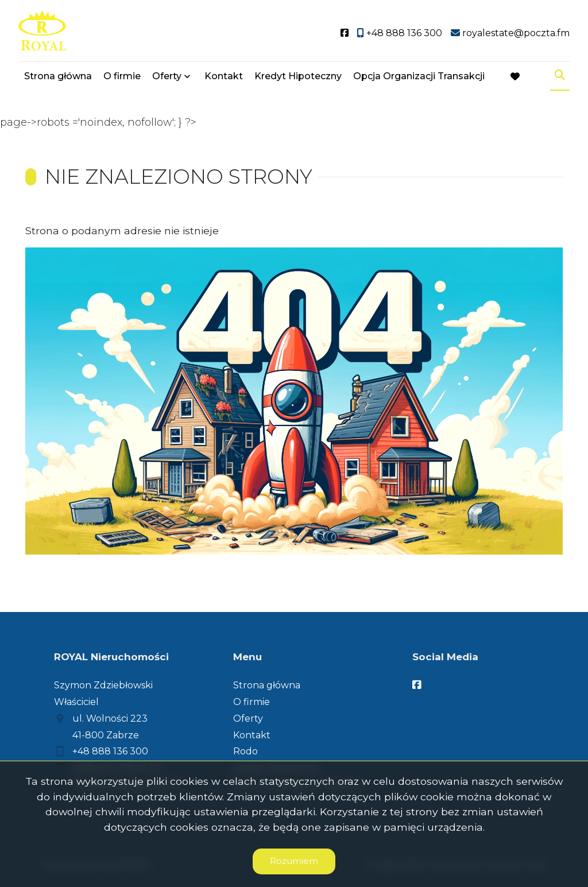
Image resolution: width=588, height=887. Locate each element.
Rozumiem (294, 861)
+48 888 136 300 (110, 751)
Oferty (167, 76)
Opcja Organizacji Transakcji (419, 76)
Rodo (245, 751)
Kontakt (224, 76)
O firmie (122, 76)
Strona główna (58, 76)
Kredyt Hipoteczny (298, 76)
